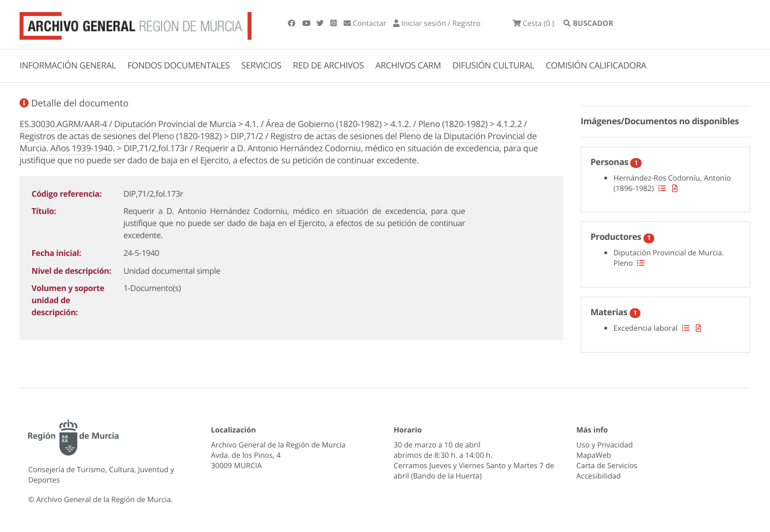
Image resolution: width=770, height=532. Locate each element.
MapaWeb (594, 455)
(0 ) (533, 23)
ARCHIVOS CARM (408, 66)
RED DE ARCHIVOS (328, 66)
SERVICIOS (261, 66)
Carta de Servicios (607, 465)
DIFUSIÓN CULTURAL (493, 66)
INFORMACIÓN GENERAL (68, 66)
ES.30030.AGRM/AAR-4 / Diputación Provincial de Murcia (128, 124)
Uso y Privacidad (605, 445)
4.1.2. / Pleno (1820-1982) (439, 124)
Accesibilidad (599, 476)
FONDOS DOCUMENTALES (178, 66)
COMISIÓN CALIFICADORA (596, 66)
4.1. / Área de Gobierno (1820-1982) (313, 124)
